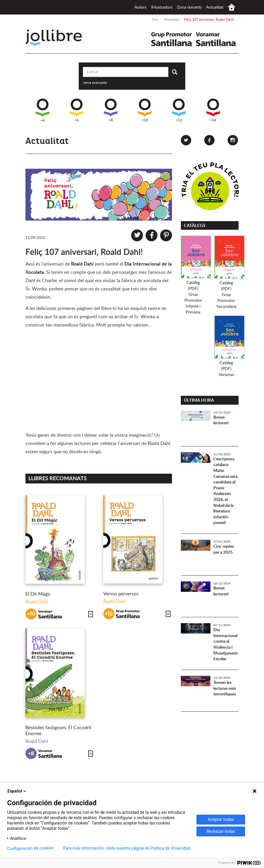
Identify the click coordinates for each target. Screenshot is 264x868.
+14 (213, 110)
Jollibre (58, 38)
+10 (145, 110)
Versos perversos (121, 594)
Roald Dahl (37, 602)
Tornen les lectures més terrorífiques (225, 688)
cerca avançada (95, 83)
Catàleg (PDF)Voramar (226, 369)
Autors (140, 7)
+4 (42, 110)
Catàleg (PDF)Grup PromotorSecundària (226, 295)
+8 (111, 110)
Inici (232, 7)
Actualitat (215, 7)
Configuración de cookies (30, 848)
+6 (77, 110)
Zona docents (189, 7)
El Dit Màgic (38, 594)
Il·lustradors (162, 7)
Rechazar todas (221, 831)
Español (17, 791)
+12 (179, 110)
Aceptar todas (221, 819)
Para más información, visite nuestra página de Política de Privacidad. (127, 848)
